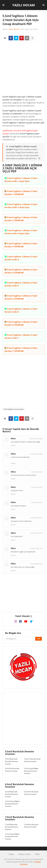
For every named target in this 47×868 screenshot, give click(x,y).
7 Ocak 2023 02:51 (37, 502)
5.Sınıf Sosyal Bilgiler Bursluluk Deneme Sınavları (31, 771)
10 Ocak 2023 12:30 (36, 533)
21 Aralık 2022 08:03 (36, 454)
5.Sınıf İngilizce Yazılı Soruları (14, 409)
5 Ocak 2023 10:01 (37, 487)
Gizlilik (37, 854)
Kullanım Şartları (25, 854)
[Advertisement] (23, 70)
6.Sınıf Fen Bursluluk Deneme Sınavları (31, 793)
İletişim (11, 854)
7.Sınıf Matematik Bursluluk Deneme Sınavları (12, 827)
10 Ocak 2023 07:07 (36, 518)
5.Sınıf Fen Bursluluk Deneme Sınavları (12, 770)
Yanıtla (13, 445)
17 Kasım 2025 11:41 (36, 548)
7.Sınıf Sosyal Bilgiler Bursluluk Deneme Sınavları (12, 836)
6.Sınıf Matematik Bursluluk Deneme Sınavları (12, 794)
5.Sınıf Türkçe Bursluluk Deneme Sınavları (32, 760)
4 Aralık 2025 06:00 (36, 564)
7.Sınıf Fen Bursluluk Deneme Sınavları (31, 826)
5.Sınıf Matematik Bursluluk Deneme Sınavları (12, 761)
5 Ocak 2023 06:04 (37, 472)
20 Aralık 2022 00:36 (36, 439)
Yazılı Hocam (24, 5)
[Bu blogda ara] (20, 639)
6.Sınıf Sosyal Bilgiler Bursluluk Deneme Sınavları (12, 804)
